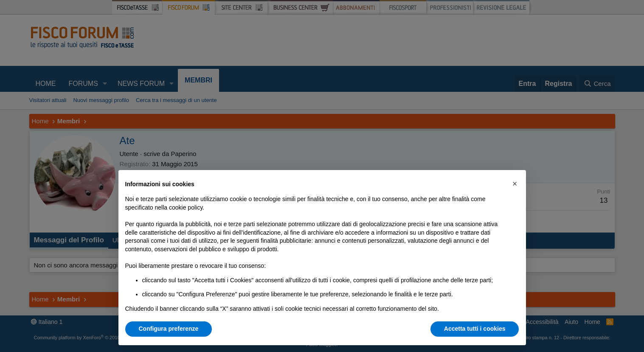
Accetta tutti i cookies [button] (475, 329)
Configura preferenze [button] (169, 329)
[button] (515, 184)
